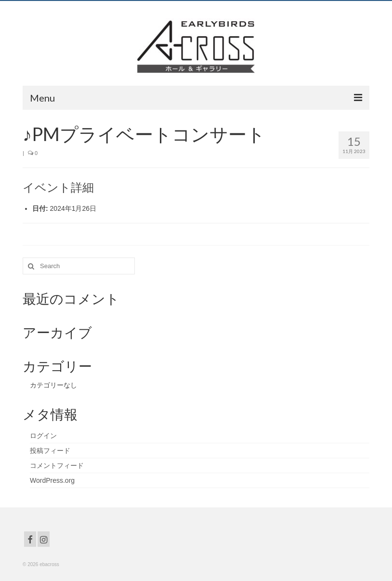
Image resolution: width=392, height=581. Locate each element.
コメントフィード (57, 465)
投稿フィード (50, 451)
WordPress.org (52, 480)
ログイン (43, 436)
